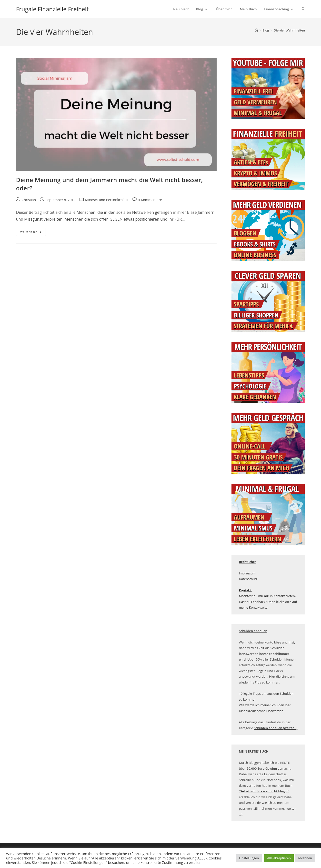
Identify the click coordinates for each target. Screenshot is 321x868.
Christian (29, 200)
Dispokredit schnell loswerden (261, 711)
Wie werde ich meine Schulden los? (265, 705)
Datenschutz (248, 579)
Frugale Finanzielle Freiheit (52, 9)
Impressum (247, 573)
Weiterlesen (33, 233)
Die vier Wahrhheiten (289, 30)
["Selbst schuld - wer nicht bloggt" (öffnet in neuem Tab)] (264, 791)
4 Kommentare (150, 200)
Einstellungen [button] (249, 858)
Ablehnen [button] (305, 858)
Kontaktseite (258, 607)
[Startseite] (256, 30)
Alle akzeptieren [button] (279, 858)
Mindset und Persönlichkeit (107, 200)
